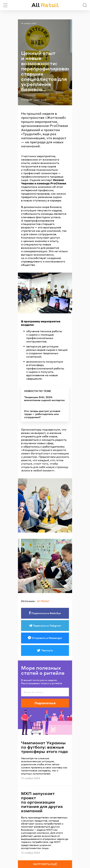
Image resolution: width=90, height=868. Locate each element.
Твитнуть (47, 650)
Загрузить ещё (45, 864)
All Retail (43, 601)
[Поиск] (85, 5)
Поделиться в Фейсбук (46, 613)
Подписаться (45, 703)
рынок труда (40, 100)
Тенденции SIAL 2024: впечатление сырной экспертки (44, 399)
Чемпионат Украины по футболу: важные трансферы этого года (44, 747)
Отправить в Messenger (47, 638)
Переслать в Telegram (47, 626)
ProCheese (26, 100)
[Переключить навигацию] (5, 5)
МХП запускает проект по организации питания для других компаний (42, 802)
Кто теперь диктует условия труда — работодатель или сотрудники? (42, 414)
